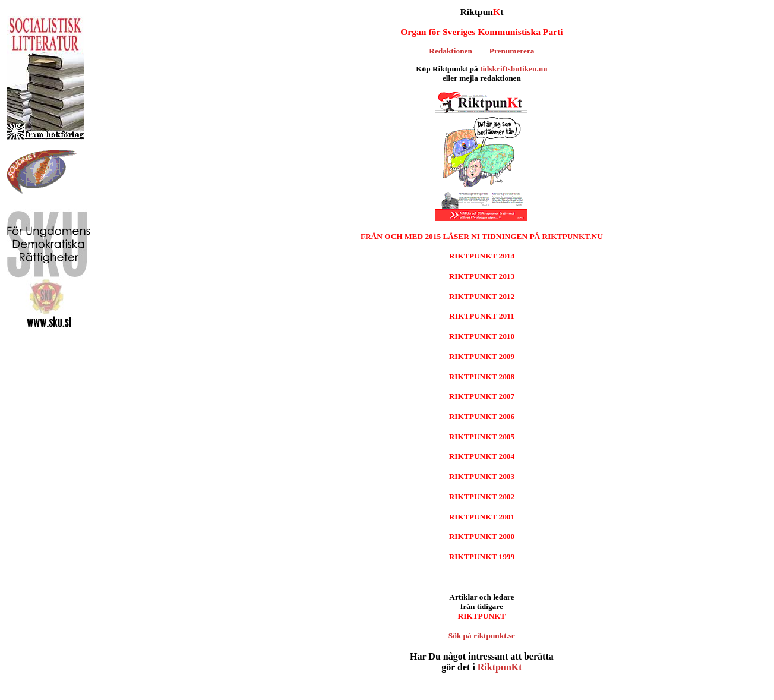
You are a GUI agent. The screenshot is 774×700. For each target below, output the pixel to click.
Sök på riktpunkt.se (482, 636)
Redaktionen (451, 51)
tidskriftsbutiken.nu (514, 69)
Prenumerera (512, 51)
